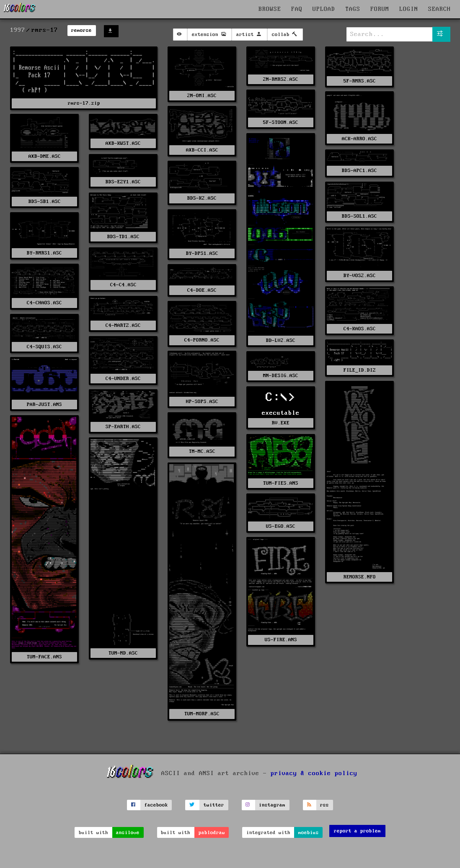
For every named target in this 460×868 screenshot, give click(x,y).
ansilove (128, 833)
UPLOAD (324, 9)
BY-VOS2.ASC (360, 276)
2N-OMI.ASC (202, 96)
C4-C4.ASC (123, 285)
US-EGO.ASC (281, 526)
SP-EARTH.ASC (123, 427)
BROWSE (270, 9)
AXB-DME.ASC (45, 156)
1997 (18, 30)
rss (324, 805)
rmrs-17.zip (84, 103)
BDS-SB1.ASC (45, 202)
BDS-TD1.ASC (123, 237)
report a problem (357, 831)
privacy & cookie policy (314, 773)
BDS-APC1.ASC (359, 171)
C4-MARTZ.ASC (123, 325)
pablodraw (212, 833)
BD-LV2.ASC (281, 340)
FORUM (380, 9)
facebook (156, 805)
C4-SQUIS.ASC (44, 347)
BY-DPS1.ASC (202, 253)
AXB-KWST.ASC (123, 143)
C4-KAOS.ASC (360, 329)
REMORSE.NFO (360, 577)
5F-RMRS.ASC (360, 81)
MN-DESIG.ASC (281, 376)
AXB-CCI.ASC (202, 150)
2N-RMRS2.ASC (281, 79)
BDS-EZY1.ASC (123, 182)
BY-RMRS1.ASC (44, 253)
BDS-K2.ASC (202, 198)
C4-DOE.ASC (202, 290)
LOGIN (409, 9)
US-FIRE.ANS (281, 640)
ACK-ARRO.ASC (359, 139)
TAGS (353, 9)
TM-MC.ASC (202, 451)
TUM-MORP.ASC (202, 714)
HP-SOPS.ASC (202, 402)
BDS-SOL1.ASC (359, 216)
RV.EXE (281, 423)
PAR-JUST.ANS (44, 404)
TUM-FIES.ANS (281, 483)
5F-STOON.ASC (281, 122)
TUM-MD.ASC (123, 653)
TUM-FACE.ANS (44, 657)
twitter (214, 805)
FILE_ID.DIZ (360, 370)
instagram (272, 805)
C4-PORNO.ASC (202, 340)
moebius (309, 833)
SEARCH (439, 9)
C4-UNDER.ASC (123, 379)
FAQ (297, 9)
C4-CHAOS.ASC (44, 303)
